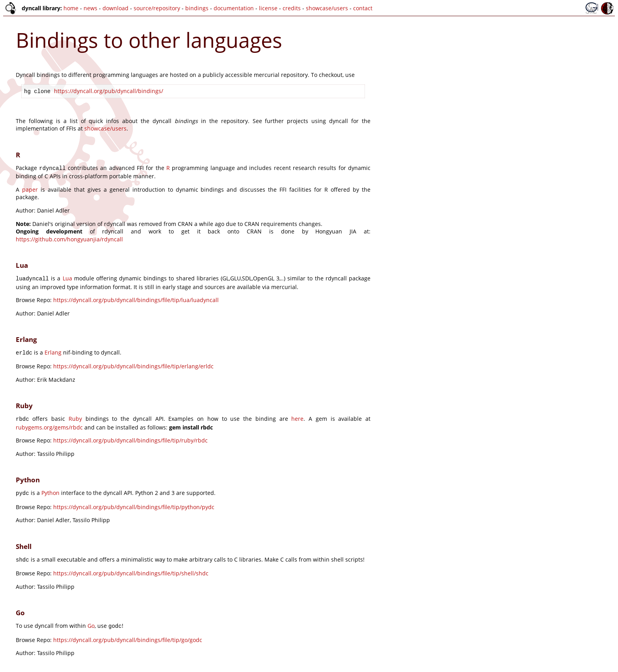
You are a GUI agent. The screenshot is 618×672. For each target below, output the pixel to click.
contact (363, 8)
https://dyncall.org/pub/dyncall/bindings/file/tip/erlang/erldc (133, 363)
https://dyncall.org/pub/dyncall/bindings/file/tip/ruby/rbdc (130, 436)
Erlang (53, 350)
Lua (67, 277)
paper (30, 188)
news (90, 8)
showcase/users (327, 8)
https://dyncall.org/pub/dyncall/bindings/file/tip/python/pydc (134, 502)
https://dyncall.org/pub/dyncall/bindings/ (109, 91)
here (297, 415)
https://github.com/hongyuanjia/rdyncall (69, 238)
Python (50, 489)
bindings (197, 8)
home (71, 8)
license (268, 8)
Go (91, 620)
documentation (234, 8)
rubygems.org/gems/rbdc (49, 423)
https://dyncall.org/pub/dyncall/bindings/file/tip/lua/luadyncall (136, 298)
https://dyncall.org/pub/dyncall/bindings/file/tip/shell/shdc (131, 568)
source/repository (157, 8)
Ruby (75, 415)
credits (292, 8)
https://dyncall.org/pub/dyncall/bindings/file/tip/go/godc (128, 634)
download (115, 8)
